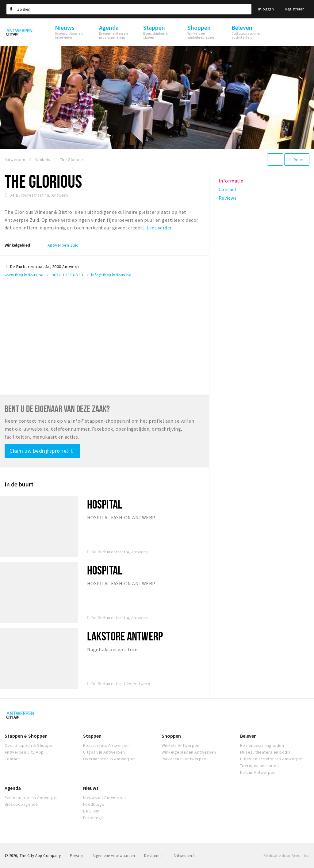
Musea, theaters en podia (265, 752)
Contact (12, 759)
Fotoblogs (93, 818)
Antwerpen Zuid (63, 245)
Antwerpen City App (24, 752)
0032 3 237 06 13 (67, 275)
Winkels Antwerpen (180, 745)
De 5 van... (93, 811)
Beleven (248, 736)
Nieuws (91, 788)
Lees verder (159, 228)
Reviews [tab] (228, 198)
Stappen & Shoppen (26, 736)
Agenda (13, 788)
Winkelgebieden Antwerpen (189, 752)
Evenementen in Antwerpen (32, 797)
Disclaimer (153, 856)
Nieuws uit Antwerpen (105, 797)
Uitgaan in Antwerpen (104, 752)
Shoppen (171, 736)
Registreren (295, 9)
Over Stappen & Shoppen (30, 745)
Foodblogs (94, 804)
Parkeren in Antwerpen (184, 759)
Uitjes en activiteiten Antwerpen (272, 759)
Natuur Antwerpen (258, 772)
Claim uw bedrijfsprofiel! (42, 451)
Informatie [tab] (231, 181)
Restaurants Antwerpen (106, 745)
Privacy (77, 856)
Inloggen (266, 9)
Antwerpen (184, 856)
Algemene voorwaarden (114, 856)
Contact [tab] (228, 189)
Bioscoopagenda (21, 804)
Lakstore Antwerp (125, 636)
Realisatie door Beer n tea (286, 856)
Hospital (105, 504)
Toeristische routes (259, 766)
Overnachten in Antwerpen (109, 759)
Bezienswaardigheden (262, 745)
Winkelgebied (17, 245)
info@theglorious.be (111, 275)
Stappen (92, 736)
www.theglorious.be (24, 275)
